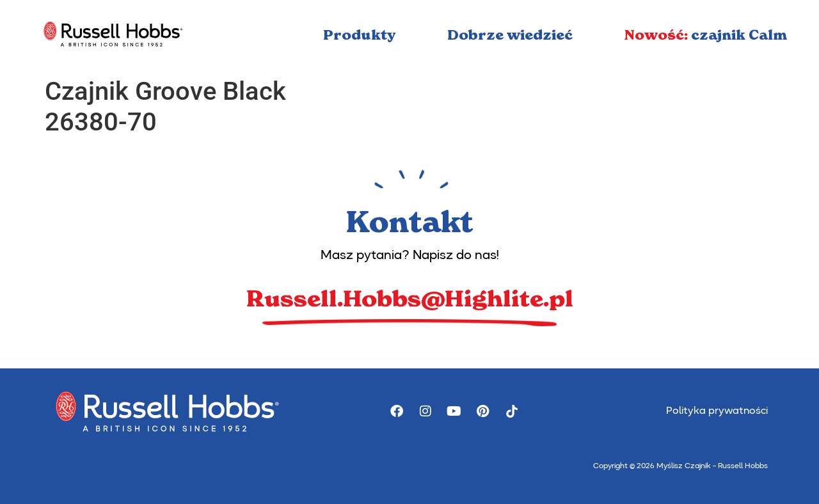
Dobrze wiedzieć (510, 35)
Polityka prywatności (717, 411)
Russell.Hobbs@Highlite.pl (410, 299)
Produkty (360, 35)
